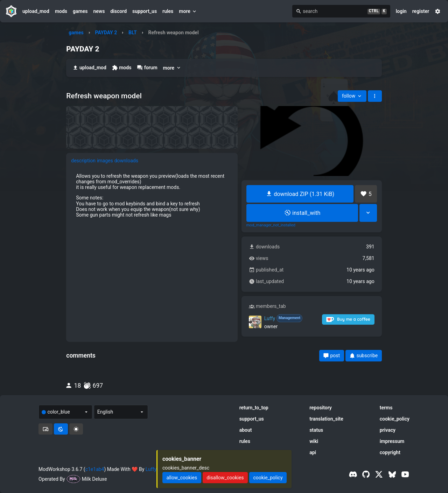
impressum (392, 441)
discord (118, 11)
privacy (388, 430)
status (316, 430)
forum (147, 68)
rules (168, 11)
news (99, 11)
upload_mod (36, 11)
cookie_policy (395, 419)
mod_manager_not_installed (271, 225)
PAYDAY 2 (106, 33)
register (421, 11)
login (401, 11)
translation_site (326, 419)
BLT (133, 33)
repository (321, 408)
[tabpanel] (152, 195)
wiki (314, 441)
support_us (145, 11)
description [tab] (83, 161)
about (246, 430)
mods (61, 11)
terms (386, 408)
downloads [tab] (126, 161)
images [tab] (105, 161)
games (80, 11)
